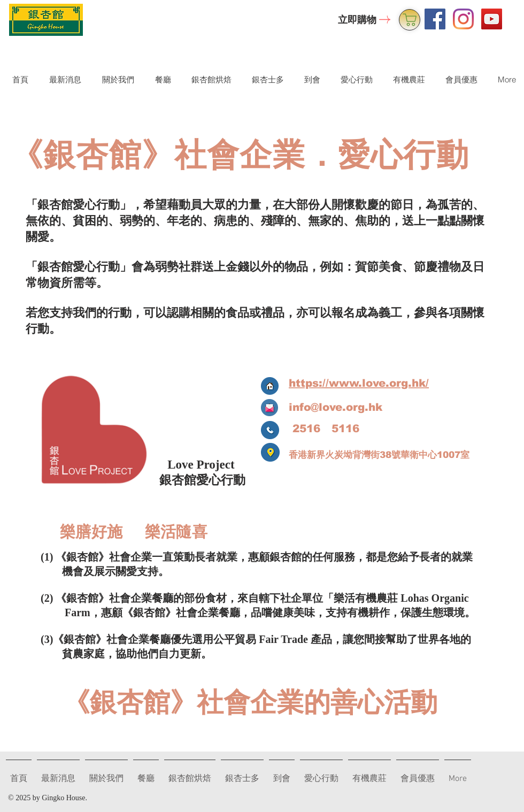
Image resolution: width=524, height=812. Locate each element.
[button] (116, 79)
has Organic (441, 598)
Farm (65, 612)
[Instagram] (463, 19)
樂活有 (350, 598)
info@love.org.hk (336, 407)
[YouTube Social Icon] (492, 19)
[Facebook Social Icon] (435, 19)
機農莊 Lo (389, 598)
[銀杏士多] (410, 20)
